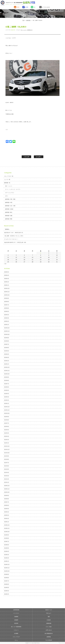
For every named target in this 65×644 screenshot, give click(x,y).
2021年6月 (6, 466)
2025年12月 (7, 288)
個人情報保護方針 (49, 633)
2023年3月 (6, 397)
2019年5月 (6, 548)
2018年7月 (6, 581)
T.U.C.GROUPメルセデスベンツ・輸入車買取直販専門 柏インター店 (25, 3)
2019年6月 (6, 545)
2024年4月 (6, 354)
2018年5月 (6, 588)
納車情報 (28, 20)
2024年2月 (6, 361)
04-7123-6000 (46, 7)
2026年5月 (6, 272)
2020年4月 (6, 512)
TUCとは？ (49, 613)
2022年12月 (7, 407)
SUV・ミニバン (24, 30)
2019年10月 (7, 532)
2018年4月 (6, 591)
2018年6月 (6, 584)
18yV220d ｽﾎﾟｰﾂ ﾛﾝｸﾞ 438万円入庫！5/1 (13, 233)
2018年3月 (6, 594)
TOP (23, 20)
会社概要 (16, 633)
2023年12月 (7, 367)
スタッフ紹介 (49, 627)
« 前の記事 (26, 157)
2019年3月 (6, 555)
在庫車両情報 (16, 610)
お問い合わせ (49, 630)
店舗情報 (16, 617)
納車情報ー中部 (9, 203)
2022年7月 (6, 423)
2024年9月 (6, 338)
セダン (7, 196)
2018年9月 (6, 574)
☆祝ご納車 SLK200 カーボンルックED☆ (14, 236)
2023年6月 (6, 387)
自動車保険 (49, 623)
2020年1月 (6, 522)
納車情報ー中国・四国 (10, 199)
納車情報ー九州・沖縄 (10, 206)
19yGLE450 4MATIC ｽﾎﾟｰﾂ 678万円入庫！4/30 (15, 242)
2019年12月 (7, 525)
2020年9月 (6, 496)
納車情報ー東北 (9, 212)
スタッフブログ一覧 (9, 176)
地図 (49, 617)
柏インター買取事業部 (16, 627)
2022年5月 (6, 430)
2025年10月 (7, 295)
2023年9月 (6, 377)
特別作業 (16, 623)
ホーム (16, 640)
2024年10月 (7, 334)
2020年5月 (6, 509)
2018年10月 (7, 571)
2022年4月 (6, 433)
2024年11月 (7, 331)
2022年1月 (6, 443)
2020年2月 (6, 519)
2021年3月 (6, 476)
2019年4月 (6, 551)
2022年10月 (7, 413)
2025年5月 (6, 311)
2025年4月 (6, 315)
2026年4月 (6, 275)
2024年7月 (6, 344)
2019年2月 (6, 558)
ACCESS (27, 7)
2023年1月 (6, 403)
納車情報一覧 (30, 30)
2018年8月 (6, 578)
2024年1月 (6, 364)
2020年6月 (6, 505)
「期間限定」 (7, 229)
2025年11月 (7, 292)
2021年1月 (6, 482)
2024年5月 (6, 351)
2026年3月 (6, 279)
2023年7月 (6, 384)
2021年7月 (6, 463)
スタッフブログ (16, 637)
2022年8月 (6, 420)
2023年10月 (7, 374)
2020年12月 (7, 486)
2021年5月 (6, 469)
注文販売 (49, 620)
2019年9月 (6, 535)
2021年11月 (7, 450)
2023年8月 (6, 380)
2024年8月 (6, 341)
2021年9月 (6, 456)
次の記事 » (39, 157)
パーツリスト (16, 613)
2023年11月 (7, 371)
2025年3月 (6, 318)
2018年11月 (7, 568)
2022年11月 (7, 410)
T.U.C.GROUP (49, 640)
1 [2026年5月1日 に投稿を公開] (41, 253)
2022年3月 (6, 436)
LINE (35, 7)
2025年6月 (6, 308)
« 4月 (5, 264)
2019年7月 (6, 542)
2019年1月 (6, 561)
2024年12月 (7, 328)
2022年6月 (6, 426)
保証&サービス (49, 610)
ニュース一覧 (7, 179)
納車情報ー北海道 (9, 209)
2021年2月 (6, 479)
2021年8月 (6, 459)
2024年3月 (6, 357)
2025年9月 (6, 298)
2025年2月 (6, 321)
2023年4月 (6, 394)
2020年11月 (7, 489)
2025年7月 (6, 305)
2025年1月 (6, 325)
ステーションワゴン (10, 193)
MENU (62, 3)
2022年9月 (6, 417)
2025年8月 (6, 302)
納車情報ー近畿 (9, 216)
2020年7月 (6, 502)
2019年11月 (7, 528)
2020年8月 (6, 499)
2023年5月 (6, 390)
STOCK (18, 7)
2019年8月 (6, 538)
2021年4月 (6, 473)
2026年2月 (6, 282)
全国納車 (16, 620)
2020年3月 (6, 515)
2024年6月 (6, 348)
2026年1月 (6, 285)
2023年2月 (6, 400)
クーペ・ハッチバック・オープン (13, 189)
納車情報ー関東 (9, 219)
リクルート (16, 630)
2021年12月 (7, 446)
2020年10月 (7, 492)
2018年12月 (7, 565)
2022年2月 (6, 440)
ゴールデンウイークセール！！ (11, 239)
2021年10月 (7, 453)
